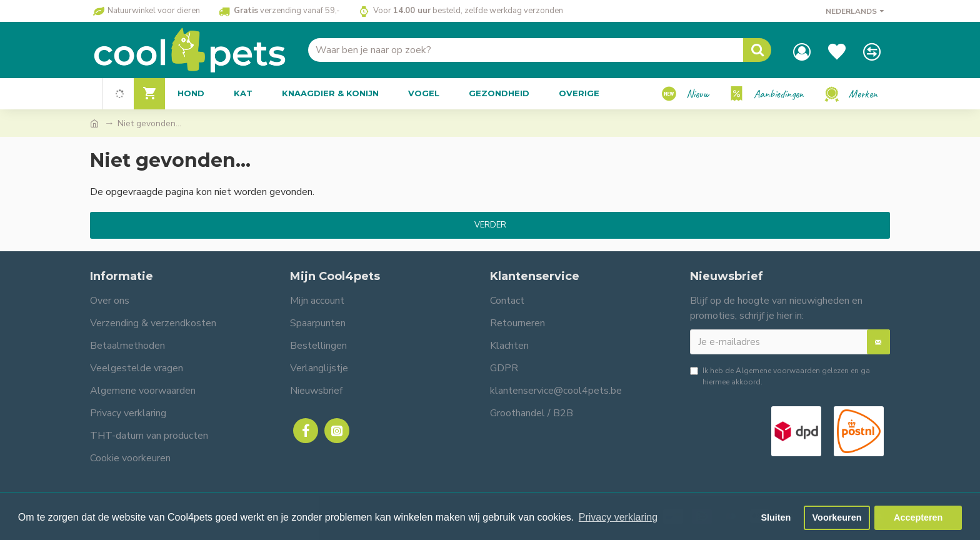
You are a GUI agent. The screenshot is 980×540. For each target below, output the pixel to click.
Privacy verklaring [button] (618, 517)
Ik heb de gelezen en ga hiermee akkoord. (780, 376)
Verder (490, 225)
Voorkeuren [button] (837, 517)
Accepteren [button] (918, 517)
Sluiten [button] (776, 517)
